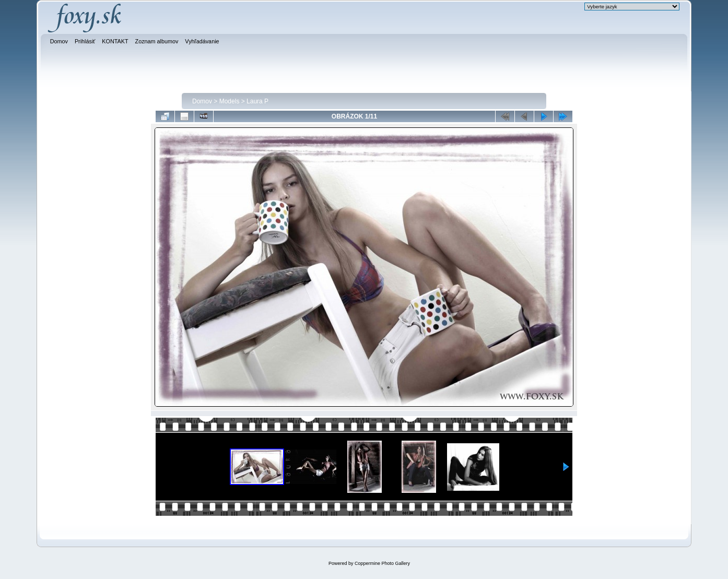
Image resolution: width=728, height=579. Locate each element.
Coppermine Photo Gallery (382, 563)
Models (230, 101)
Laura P (257, 101)
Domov (202, 101)
